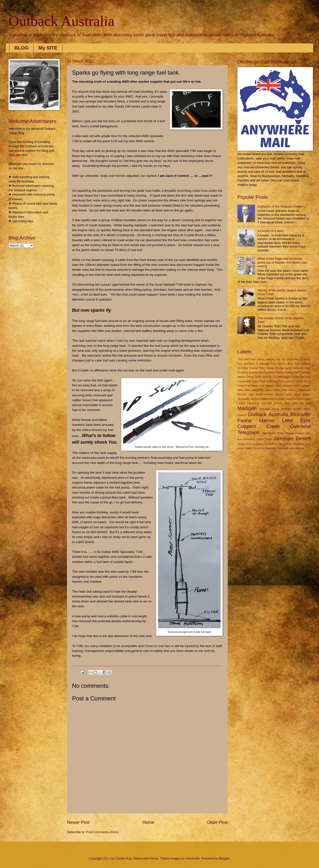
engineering (244, 381)
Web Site (15, 155)
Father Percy (303, 381)
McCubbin (265, 409)
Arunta (270, 368)
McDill (276, 409)
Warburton (271, 448)
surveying (258, 444)
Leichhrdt (266, 403)
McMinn (297, 409)
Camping (269, 373)
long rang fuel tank (298, 403)
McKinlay (286, 409)
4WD (247, 359)
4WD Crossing (302, 359)
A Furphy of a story (271, 231)
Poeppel (300, 433)
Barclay (279, 368)
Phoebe (290, 433)
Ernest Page (259, 381)
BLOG (21, 48)
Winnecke (283, 448)
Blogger (224, 858)
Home (148, 822)
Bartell (288, 368)
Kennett (269, 394)
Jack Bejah (255, 394)
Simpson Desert (292, 438)
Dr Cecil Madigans (280, 377)
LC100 (241, 403)
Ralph (260, 439)
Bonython (243, 373)
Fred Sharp (251, 386)
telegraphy (299, 444)
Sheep (269, 439)
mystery (242, 415)
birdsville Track (302, 368)
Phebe (281, 433)
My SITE (48, 48)
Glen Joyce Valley (269, 390)
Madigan (247, 408)
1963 (240, 359)
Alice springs (278, 364)
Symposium (271, 444)
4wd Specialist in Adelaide (253, 364)
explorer (290, 381)
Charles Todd (292, 373)
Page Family (268, 433)
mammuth (192, 858)
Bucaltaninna (256, 373)
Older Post (217, 822)
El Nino (295, 377)
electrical (305, 377)
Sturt (249, 444)
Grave (284, 390)
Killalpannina (267, 399)
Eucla (281, 381)
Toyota (248, 448)
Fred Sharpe (266, 386)
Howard (242, 394)
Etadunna (272, 381)
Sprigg (241, 444)
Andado (306, 364)
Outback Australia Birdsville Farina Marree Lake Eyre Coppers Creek (274, 420)
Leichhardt (253, 403)
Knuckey (280, 399)
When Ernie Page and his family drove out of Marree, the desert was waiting (282, 262)
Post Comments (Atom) (103, 832)
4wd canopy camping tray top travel (272, 359)
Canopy (280, 373)
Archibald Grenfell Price (251, 368)
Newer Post (78, 822)
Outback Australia (61, 21)
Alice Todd (294, 364)
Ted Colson (285, 444)
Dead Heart (262, 377)
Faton (241, 386)
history (292, 390)
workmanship (297, 448)
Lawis (307, 399)
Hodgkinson (304, 390)
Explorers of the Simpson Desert (280, 206)
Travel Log (259, 448)
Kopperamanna (294, 399)
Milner (307, 409)
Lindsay (278, 403)
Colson (250, 377)
